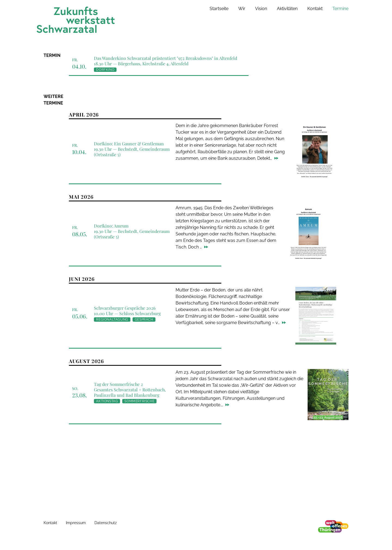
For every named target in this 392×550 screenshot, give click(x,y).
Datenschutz (106, 523)
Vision (261, 9)
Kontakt (315, 9)
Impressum (76, 523)
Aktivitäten (287, 9)
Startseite (219, 9)
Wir (242, 9)
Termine (340, 9)
